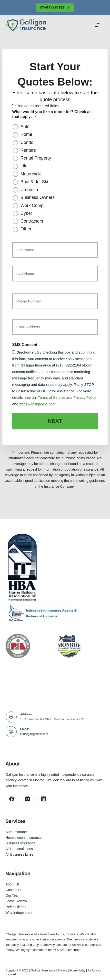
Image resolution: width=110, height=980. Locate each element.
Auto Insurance (17, 832)
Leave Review (16, 901)
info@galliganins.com (34, 734)
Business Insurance (20, 843)
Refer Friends (16, 907)
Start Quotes (55, 8)
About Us (13, 884)
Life (24, 166)
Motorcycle (31, 174)
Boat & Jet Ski (34, 182)
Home (26, 134)
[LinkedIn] (43, 799)
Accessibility (77, 970)
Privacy (62, 970)
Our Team (13, 895)
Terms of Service (52, 397)
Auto (25, 127)
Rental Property (36, 158)
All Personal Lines (19, 849)
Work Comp (32, 205)
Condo (27, 142)
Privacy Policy (85, 397)
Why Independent (19, 913)
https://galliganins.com (37, 404)
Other (26, 229)
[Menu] (97, 25)
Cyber (26, 213)
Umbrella (29, 190)
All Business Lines (20, 854)
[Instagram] (28, 799)
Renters (28, 150)
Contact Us (14, 890)
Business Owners (38, 197)
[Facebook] (12, 799)
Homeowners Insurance (24, 838)
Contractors (32, 221)
